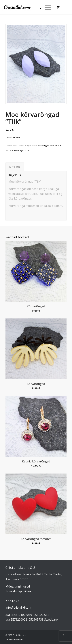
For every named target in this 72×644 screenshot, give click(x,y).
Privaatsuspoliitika (18, 591)
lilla (27, 150)
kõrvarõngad (18, 150)
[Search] (38, 7)
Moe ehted (55, 146)
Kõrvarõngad (43, 146)
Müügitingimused (18, 586)
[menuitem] (38, 7)
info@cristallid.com (18, 608)
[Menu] (46, 7)
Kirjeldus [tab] (15, 167)
